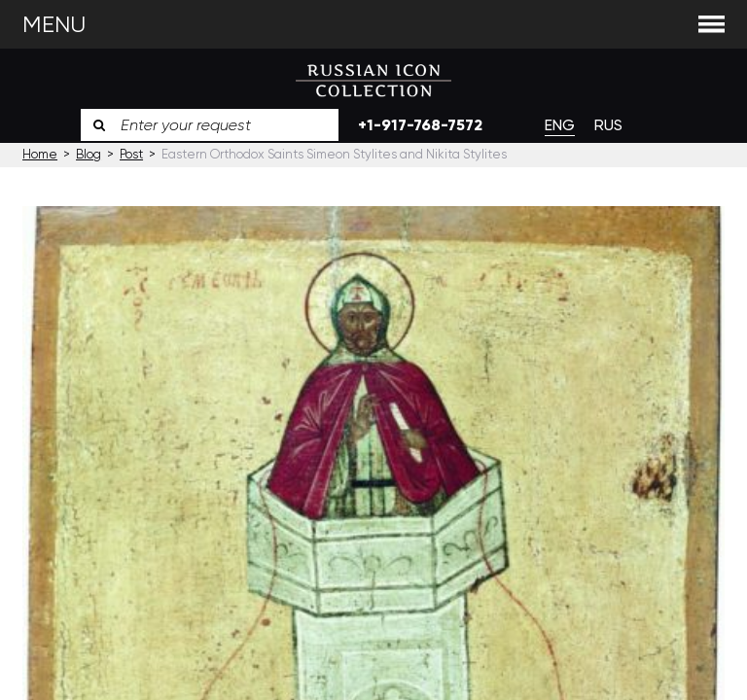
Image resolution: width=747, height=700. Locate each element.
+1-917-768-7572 (420, 125)
